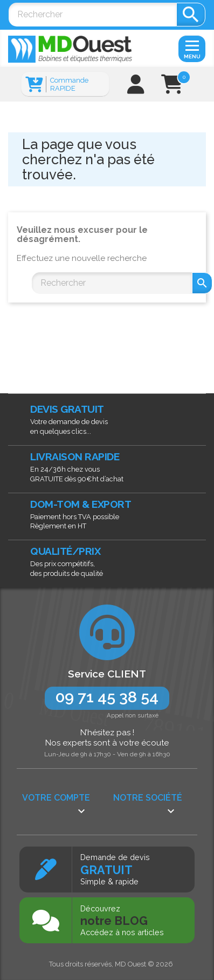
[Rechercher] (92, 15)
